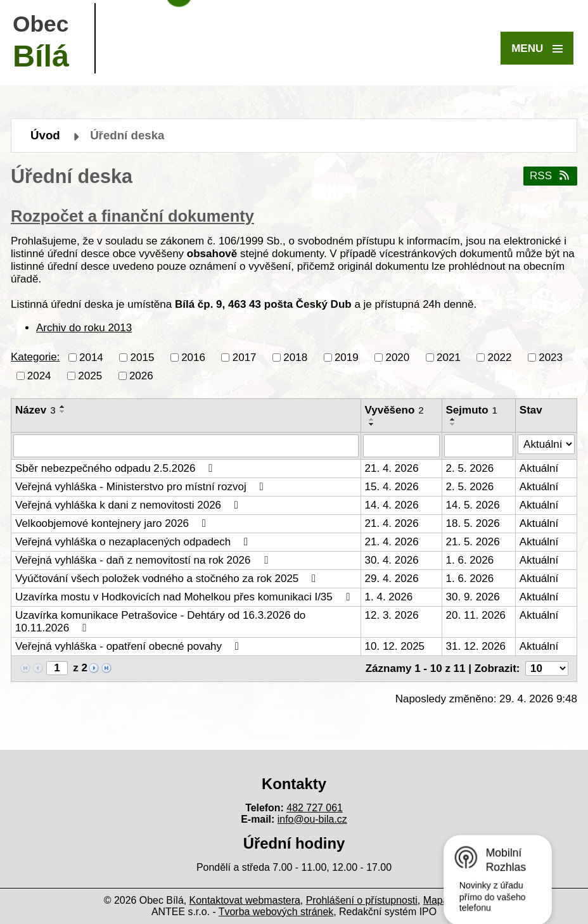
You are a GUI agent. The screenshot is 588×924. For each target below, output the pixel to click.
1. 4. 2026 (389, 597)
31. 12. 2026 (476, 646)
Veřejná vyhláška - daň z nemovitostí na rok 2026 (144, 560)
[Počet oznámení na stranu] (547, 668)
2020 (397, 357)
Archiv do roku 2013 (84, 328)
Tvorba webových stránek (276, 912)
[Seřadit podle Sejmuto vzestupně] (453, 419)
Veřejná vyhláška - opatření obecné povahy (130, 646)
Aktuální (539, 468)
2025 (90, 375)
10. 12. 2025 (395, 646)
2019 (347, 357)
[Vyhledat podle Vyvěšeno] (401, 446)
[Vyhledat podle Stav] (546, 445)
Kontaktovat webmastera (245, 900)
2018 (295, 357)
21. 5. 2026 (473, 542)
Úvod (45, 135)
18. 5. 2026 (473, 523)
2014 (91, 357)
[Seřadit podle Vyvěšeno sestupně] (372, 424)
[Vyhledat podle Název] (186, 446)
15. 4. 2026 (392, 487)
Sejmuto (472, 410)
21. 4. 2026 (392, 468)
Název (35, 410)
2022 (500, 357)
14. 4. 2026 (392, 505)
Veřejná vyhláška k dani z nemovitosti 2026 (129, 505)
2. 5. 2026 (470, 468)
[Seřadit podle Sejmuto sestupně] (453, 424)
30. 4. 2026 (392, 560)
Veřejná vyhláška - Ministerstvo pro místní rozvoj (142, 487)
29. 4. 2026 (392, 579)
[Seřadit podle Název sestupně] (63, 412)
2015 (143, 357)
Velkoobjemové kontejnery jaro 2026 (113, 523)
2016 (193, 357)
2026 (141, 375)
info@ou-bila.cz (312, 819)
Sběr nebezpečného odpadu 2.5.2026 (116, 468)
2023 (551, 357)
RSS (550, 176)
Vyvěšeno (394, 410)
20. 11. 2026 (476, 615)
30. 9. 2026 (473, 597)
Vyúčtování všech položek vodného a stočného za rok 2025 (168, 579)
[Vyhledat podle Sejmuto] (479, 446)
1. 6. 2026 (470, 560)
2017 (245, 357)
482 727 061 (315, 808)
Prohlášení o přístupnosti (362, 900)
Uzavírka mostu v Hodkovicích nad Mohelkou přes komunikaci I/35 (185, 597)
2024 (39, 375)
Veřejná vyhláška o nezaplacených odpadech (134, 542)
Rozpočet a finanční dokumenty (132, 216)
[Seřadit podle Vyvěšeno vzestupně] (372, 419)
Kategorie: (35, 357)
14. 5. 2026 (473, 505)
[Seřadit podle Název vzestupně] (63, 407)
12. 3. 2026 (392, 615)
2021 (449, 357)
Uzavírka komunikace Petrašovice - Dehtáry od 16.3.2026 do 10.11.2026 (160, 622)
